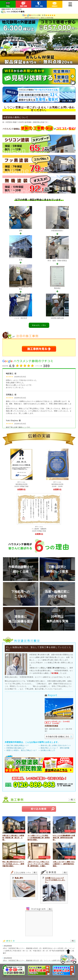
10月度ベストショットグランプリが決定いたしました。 (55, 880)
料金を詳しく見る (39, 325)
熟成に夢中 (19, 878)
